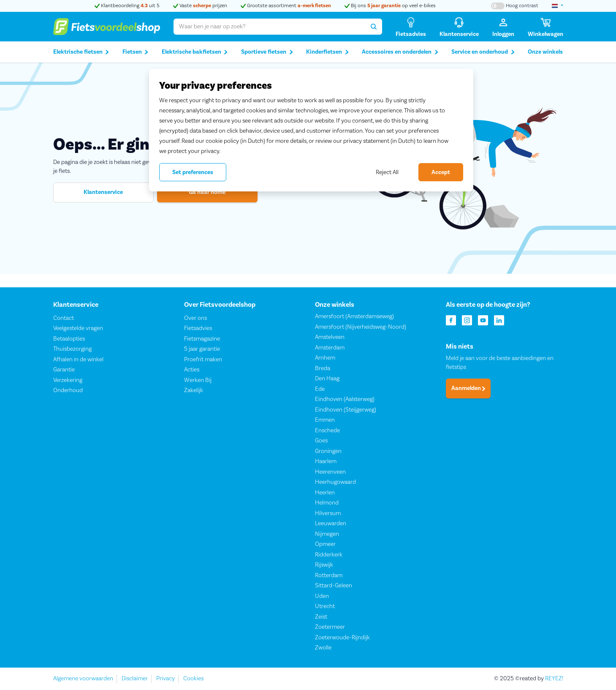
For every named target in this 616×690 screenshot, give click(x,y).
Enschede (327, 431)
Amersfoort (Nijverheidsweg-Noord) (361, 327)
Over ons (195, 318)
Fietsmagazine (202, 339)
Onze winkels (545, 52)
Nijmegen (327, 534)
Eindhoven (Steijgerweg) (346, 410)
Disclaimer (135, 679)
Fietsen (136, 52)
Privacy (166, 679)
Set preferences (193, 172)
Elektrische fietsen (81, 52)
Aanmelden (468, 389)
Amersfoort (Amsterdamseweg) (354, 317)
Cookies (193, 679)
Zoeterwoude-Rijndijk (342, 638)
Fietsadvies (198, 329)
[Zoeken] (374, 27)
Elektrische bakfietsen (195, 52)
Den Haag (327, 379)
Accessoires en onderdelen (400, 52)
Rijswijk (324, 565)
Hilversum (328, 513)
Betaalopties (69, 339)
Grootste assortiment (286, 6)
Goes (321, 441)
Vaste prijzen (200, 6)
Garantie (64, 370)
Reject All (387, 172)
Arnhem (325, 358)
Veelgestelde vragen (78, 329)
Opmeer (325, 545)
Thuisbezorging (72, 349)
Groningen (328, 451)
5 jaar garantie (202, 349)
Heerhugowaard (335, 483)
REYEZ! (554, 679)
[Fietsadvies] (411, 27)
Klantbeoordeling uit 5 (127, 6)
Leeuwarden (331, 524)
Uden (322, 596)
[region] (311, 130)
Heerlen (325, 493)
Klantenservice (103, 192)
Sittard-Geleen (334, 586)
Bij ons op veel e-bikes (390, 6)
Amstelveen (330, 338)
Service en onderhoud (483, 52)
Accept (441, 172)
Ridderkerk (329, 555)
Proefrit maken (203, 360)
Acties (192, 370)
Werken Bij (198, 380)
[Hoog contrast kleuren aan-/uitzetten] (515, 6)
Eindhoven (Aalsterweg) (345, 400)
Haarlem (326, 462)
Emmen (325, 420)
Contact (64, 318)
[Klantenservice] (459, 27)
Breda (323, 368)
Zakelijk (194, 391)
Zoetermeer (330, 627)
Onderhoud (68, 391)
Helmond (327, 503)
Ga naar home (207, 192)
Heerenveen (330, 472)
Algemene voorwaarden (83, 679)
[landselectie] (557, 6)
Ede (320, 389)
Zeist (321, 617)
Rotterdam (329, 575)
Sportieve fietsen (267, 52)
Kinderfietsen (327, 52)
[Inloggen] (503, 27)
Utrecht (325, 607)
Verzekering (68, 380)
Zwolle (323, 648)
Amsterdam (330, 348)
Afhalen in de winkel (78, 360)
